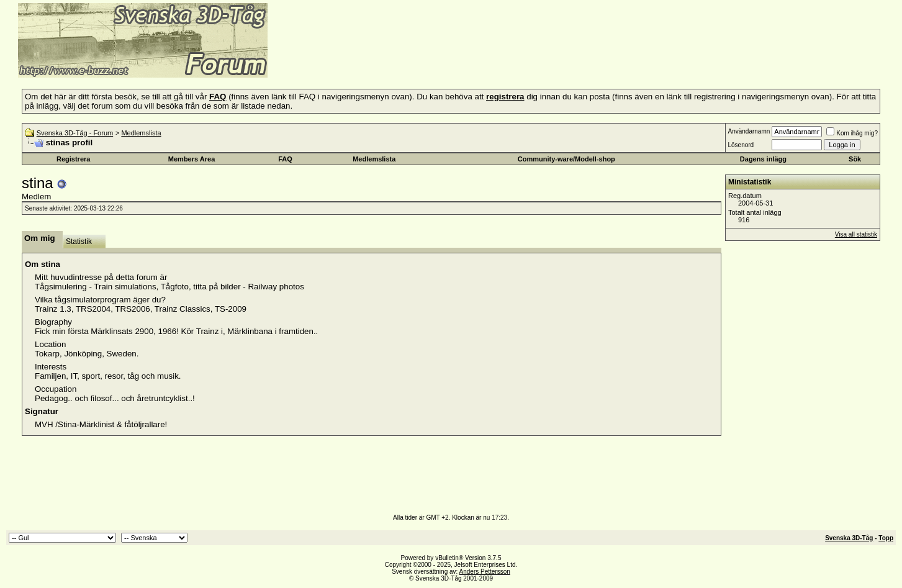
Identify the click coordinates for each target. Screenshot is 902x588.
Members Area (192, 159)
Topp (886, 538)
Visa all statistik (856, 234)
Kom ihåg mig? (852, 133)
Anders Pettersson (485, 572)
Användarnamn (749, 131)
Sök (855, 159)
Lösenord (741, 145)
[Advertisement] (420, 59)
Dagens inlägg (763, 159)
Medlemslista (141, 133)
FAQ (285, 159)
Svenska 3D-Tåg (849, 538)
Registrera (73, 159)
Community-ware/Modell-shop (566, 159)
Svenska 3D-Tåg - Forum (75, 133)
